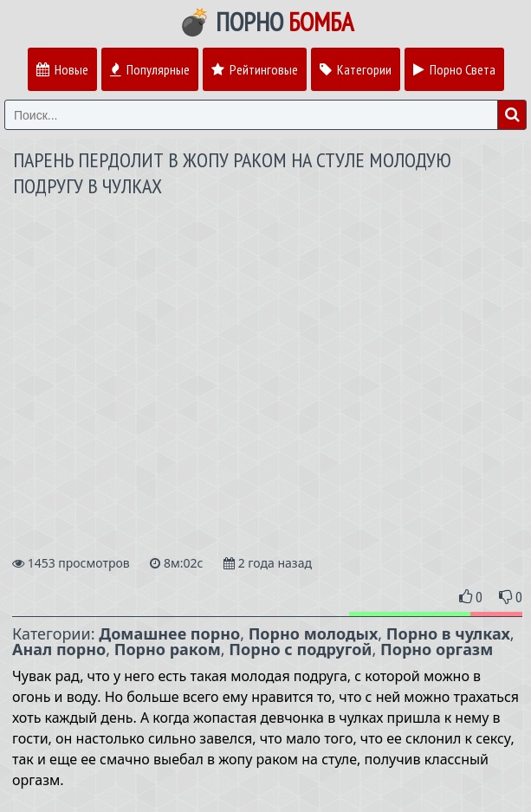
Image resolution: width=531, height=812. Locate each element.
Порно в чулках (448, 633)
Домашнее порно (169, 633)
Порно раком (168, 649)
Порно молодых (314, 633)
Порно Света (454, 69)
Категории (356, 69)
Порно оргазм (437, 649)
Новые (62, 69)
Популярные (150, 69)
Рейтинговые (255, 69)
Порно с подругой (300, 649)
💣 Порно (266, 22)
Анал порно (59, 649)
